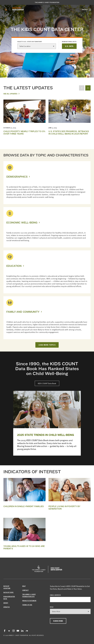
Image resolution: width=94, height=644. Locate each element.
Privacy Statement (29, 601)
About (6, 603)
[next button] (88, 88)
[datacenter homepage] (18, 9)
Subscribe (58, 621)
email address (55, 595)
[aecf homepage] (6, 9)
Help (24, 586)
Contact (25, 590)
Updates (7, 607)
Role (52, 607)
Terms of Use (27, 605)
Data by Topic (9, 592)
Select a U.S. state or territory (30, 42)
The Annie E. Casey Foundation (47, 2)
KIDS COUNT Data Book (47, 383)
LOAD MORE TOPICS (47, 345)
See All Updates (10, 94)
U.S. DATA (69, 46)
